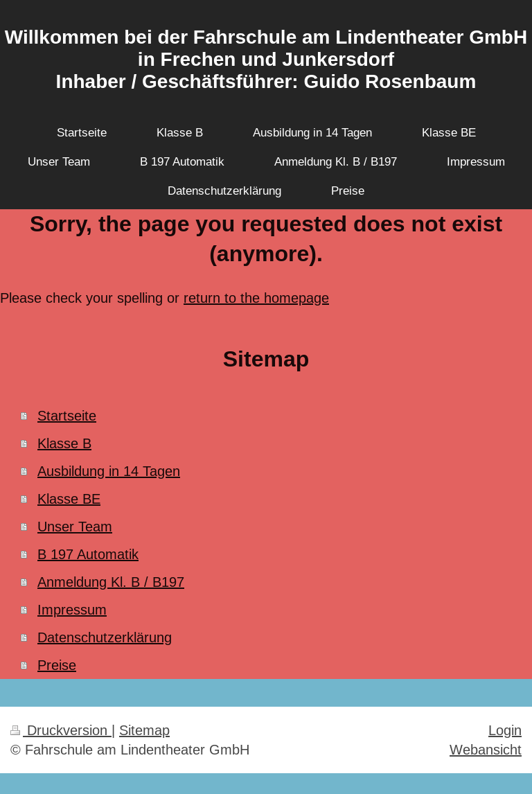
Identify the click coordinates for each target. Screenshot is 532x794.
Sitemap (144, 730)
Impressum (72, 609)
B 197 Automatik (88, 554)
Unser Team (75, 526)
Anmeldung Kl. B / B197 (111, 582)
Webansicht (486, 749)
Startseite (67, 415)
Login (505, 730)
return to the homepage (256, 298)
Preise (57, 665)
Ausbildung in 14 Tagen (109, 471)
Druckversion (61, 730)
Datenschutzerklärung (105, 637)
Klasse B (64, 443)
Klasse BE (69, 499)
